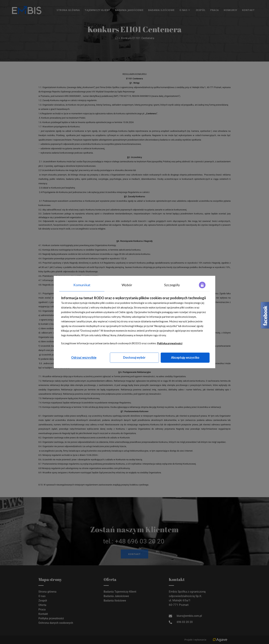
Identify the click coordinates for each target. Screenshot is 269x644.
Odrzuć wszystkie (84, 357)
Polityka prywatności (170, 343)
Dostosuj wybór (134, 357)
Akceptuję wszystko (185, 357)
